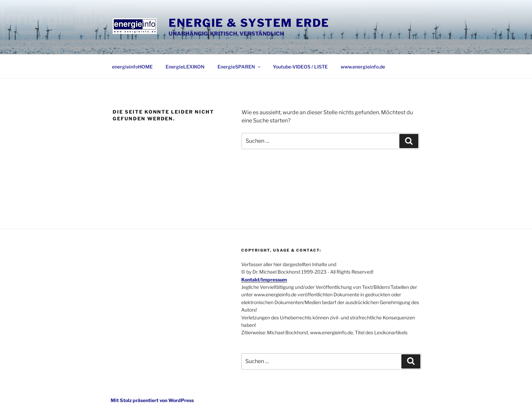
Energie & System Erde (249, 23)
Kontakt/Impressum (264, 280)
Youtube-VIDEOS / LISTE (300, 67)
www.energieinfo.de (363, 67)
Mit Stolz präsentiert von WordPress (152, 400)
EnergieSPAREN (240, 67)
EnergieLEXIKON (185, 67)
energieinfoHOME (132, 67)
